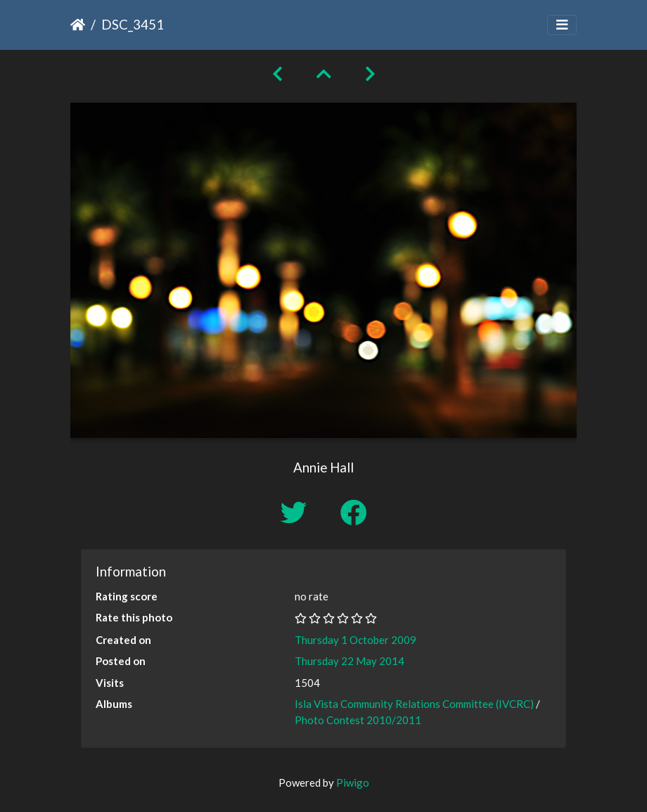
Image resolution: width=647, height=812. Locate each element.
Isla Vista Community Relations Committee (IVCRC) (414, 704)
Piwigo (353, 782)
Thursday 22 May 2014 (350, 661)
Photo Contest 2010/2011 (358, 720)
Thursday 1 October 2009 (355, 640)
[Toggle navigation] (562, 25)
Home (78, 25)
